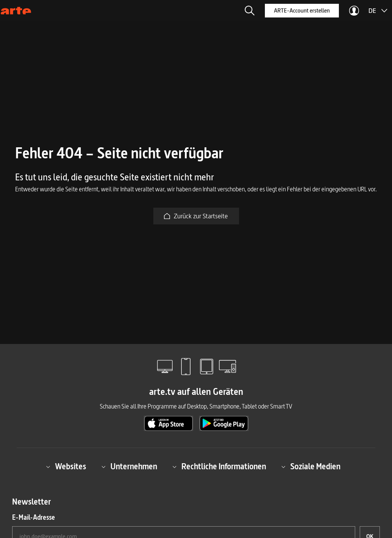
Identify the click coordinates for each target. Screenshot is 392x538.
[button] (250, 11)
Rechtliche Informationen (219, 467)
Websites (66, 467)
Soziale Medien (311, 467)
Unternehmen (129, 467)
